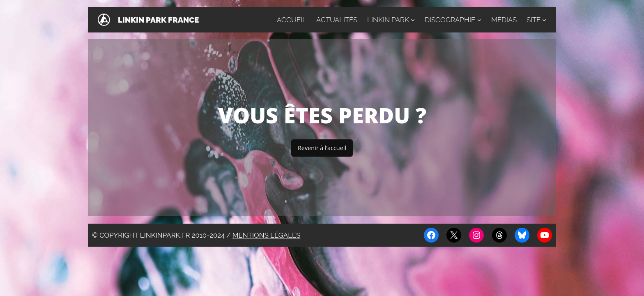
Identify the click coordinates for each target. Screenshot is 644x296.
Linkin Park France (158, 20)
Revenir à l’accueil (322, 148)
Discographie (450, 20)
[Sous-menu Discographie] (479, 20)
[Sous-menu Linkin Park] (413, 20)
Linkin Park (388, 20)
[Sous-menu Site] (544, 20)
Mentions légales (267, 235)
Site (534, 20)
